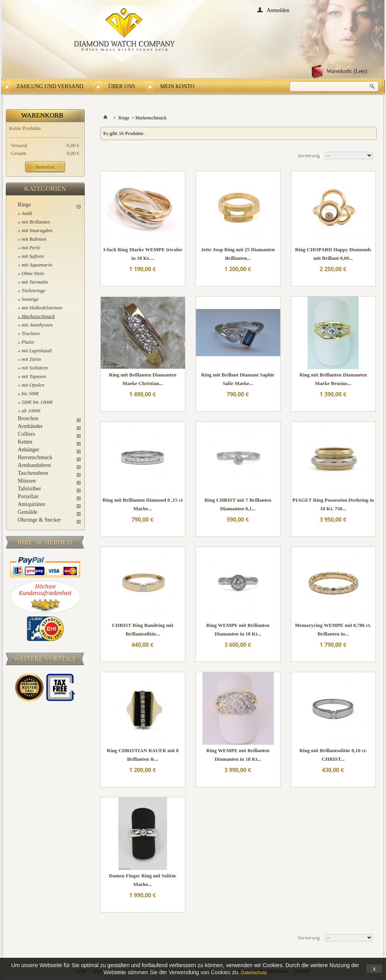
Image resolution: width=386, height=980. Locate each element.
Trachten (30, 333)
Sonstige (30, 299)
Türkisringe (33, 290)
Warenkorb (43, 115)
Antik (27, 213)
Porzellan (28, 496)
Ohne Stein (33, 273)
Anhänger (29, 450)
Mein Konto (177, 86)
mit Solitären (35, 368)
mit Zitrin (31, 359)
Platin (28, 342)
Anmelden (278, 10)
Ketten (25, 442)
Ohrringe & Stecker (39, 520)
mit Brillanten (36, 222)
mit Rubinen (34, 239)
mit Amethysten (37, 325)
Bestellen (45, 167)
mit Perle (31, 248)
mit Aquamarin (37, 265)
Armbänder (30, 426)
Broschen (28, 418)
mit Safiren (33, 256)
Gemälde (28, 512)
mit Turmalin (35, 282)
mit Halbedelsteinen (42, 308)
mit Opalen (33, 385)
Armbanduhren (35, 465)
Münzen (27, 481)
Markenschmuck (38, 316)
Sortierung (309, 155)
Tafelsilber (30, 489)
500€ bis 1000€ (37, 402)
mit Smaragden (37, 230)
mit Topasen (34, 376)
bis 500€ (30, 393)
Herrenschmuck (35, 457)
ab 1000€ (31, 411)
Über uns (122, 86)
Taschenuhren (33, 473)
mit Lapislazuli (37, 351)
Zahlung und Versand (50, 86)
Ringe (24, 205)
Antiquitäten (32, 504)
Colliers (27, 434)
